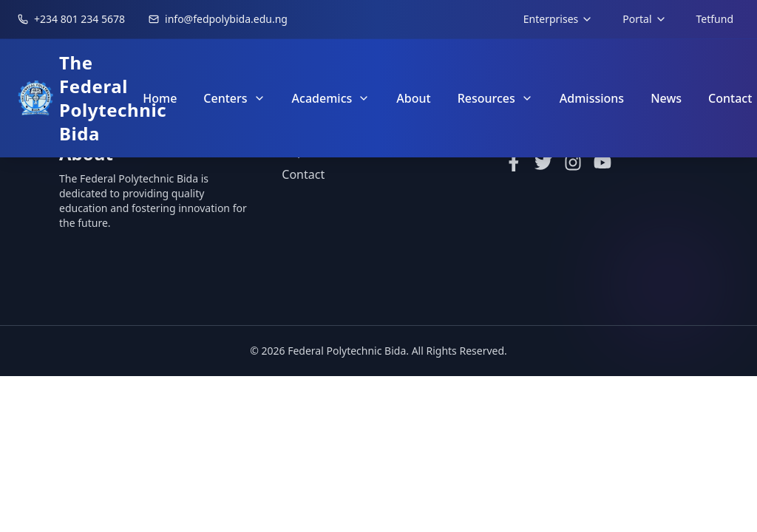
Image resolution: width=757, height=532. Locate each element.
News (666, 98)
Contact (303, 174)
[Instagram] (573, 163)
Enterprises (558, 19)
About (413, 98)
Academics (331, 98)
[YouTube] (602, 163)
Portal (644, 19)
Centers (234, 98)
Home (160, 98)
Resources (495, 98)
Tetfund (715, 19)
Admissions (592, 98)
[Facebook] (514, 163)
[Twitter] (543, 163)
